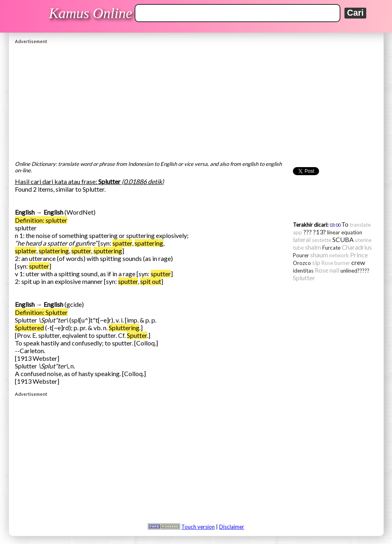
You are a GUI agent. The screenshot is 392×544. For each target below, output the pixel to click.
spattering (149, 243)
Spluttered (29, 328)
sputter (81, 251)
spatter (122, 243)
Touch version (198, 527)
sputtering (108, 251)
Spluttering (124, 328)
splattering (54, 251)
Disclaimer (232, 527)
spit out (151, 281)
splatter (26, 251)
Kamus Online (90, 13)
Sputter (137, 335)
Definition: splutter (41, 220)
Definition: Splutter (41, 312)
